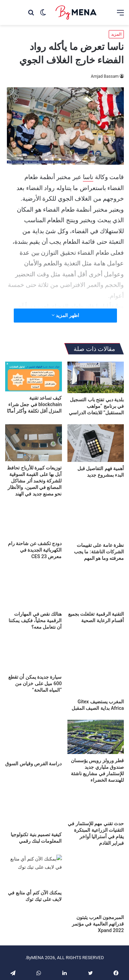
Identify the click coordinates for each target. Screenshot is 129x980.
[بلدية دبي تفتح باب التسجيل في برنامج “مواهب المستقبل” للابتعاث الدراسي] (96, 378)
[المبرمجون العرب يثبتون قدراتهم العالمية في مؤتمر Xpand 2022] (96, 871)
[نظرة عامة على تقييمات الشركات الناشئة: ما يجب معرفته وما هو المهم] (96, 522)
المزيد (116, 34)
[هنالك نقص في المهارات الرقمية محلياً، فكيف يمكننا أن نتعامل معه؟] (34, 589)
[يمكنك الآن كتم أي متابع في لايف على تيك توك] (34, 871)
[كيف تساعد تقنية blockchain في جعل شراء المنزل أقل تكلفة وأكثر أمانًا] (34, 377)
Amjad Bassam (105, 76)
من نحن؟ (55, 949)
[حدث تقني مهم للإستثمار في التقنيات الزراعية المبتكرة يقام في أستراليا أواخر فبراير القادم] (96, 804)
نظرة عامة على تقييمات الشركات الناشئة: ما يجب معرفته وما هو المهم (99, 552)
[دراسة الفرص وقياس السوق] (34, 739)
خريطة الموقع (44, 960)
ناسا (88, 177)
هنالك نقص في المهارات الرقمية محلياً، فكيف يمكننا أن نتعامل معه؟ (35, 620)
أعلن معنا (78, 949)
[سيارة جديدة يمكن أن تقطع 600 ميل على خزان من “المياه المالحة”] (34, 655)
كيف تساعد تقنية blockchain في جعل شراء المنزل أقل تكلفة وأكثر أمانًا (34, 404)
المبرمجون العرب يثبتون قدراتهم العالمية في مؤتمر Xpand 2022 (98, 899)
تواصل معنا (103, 949)
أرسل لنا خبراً (28, 949)
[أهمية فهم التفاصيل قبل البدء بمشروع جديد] (96, 443)
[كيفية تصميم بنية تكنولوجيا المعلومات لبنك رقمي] (34, 808)
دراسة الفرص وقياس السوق (33, 764)
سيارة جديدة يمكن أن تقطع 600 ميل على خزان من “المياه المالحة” (35, 683)
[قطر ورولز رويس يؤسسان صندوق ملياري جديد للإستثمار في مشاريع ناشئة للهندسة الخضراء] (96, 737)
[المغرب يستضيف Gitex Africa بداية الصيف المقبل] (96, 667)
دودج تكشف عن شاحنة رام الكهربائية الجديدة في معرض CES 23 (35, 550)
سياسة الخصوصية (81, 960)
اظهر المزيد (65, 315)
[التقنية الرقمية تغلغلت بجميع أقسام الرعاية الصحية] (96, 589)
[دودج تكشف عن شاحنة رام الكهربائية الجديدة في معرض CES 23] (34, 521)
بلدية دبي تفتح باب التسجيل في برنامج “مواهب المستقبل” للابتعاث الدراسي (96, 406)
